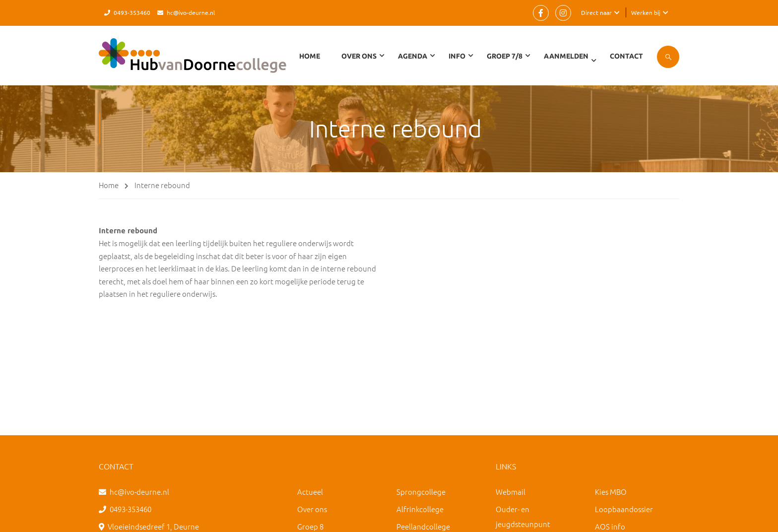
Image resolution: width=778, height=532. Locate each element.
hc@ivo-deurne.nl (191, 12)
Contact (626, 56)
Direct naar (596, 12)
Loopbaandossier (624, 509)
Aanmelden (566, 56)
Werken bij (646, 12)
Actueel (310, 492)
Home (310, 56)
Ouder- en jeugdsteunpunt (523, 516)
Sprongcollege (421, 492)
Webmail (511, 492)
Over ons (312, 509)
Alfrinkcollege (420, 509)
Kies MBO (611, 492)
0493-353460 (132, 12)
